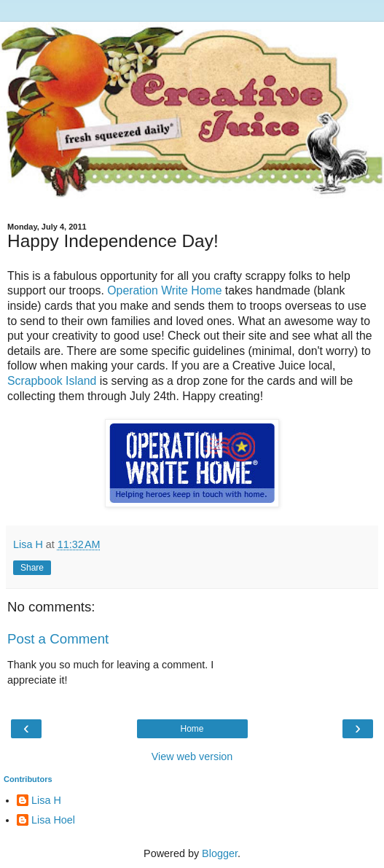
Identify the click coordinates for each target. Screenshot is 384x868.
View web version (192, 756)
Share (32, 568)
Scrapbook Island (52, 381)
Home (192, 729)
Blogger (220, 853)
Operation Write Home (164, 290)
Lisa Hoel (53, 820)
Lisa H (46, 800)
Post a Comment (58, 639)
